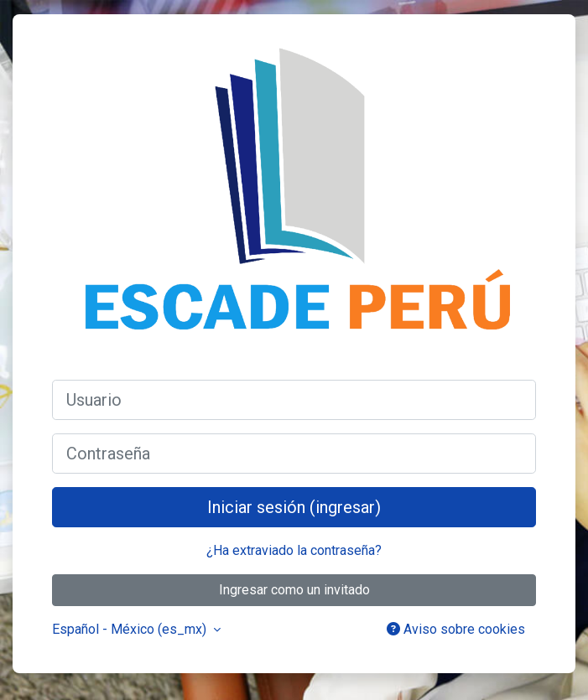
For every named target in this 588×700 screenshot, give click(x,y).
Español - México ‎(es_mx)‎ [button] (131, 629)
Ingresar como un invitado (294, 590)
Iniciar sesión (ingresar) (294, 507)
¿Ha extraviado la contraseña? (294, 550)
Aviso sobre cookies (456, 629)
